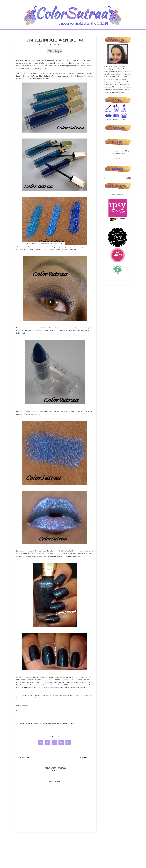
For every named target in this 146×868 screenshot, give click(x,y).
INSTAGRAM (55, 687)
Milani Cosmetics (78, 63)
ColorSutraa (44, 45)
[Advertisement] (55, 851)
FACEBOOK (43, 687)
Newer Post (25, 758)
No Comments (65, 45)
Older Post (85, 758)
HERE (53, 680)
